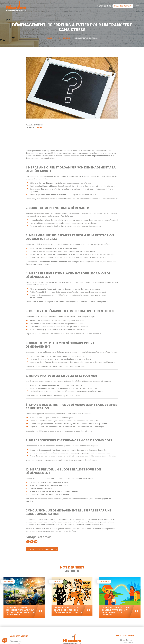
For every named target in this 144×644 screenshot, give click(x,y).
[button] (5, 640)
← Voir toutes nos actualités (42, 549)
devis (123, 6)
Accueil (49, 38)
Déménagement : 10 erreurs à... (86, 38)
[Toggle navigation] (138, 6)
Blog (58, 38)
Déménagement (16, 641)
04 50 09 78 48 (104, 6)
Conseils (67, 38)
